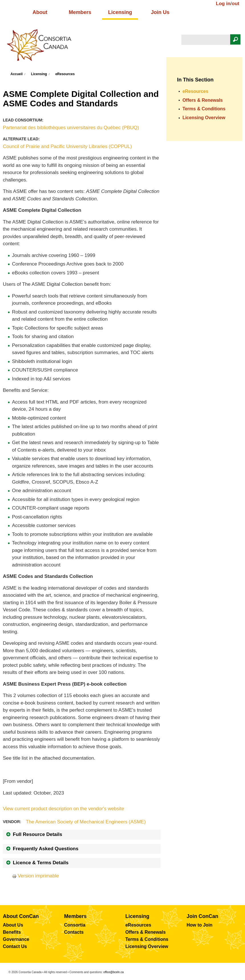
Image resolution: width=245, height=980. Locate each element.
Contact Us (15, 946)
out (236, 4)
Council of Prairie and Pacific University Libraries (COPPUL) (67, 146)
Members (80, 12)
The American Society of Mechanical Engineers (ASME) (86, 822)
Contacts (74, 932)
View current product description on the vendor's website (63, 809)
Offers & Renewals (203, 100)
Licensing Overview (204, 118)
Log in (223, 4)
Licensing (120, 12)
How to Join (200, 925)
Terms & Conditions (204, 109)
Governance (16, 939)
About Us (13, 925)
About (40, 12)
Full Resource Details (38, 834)
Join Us (160, 12)
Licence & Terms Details (41, 863)
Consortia (75, 925)
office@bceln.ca (113, 972)
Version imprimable (36, 876)
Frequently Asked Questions (46, 849)
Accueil (17, 74)
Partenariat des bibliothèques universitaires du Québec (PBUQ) (71, 128)
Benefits (12, 932)
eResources (65, 74)
